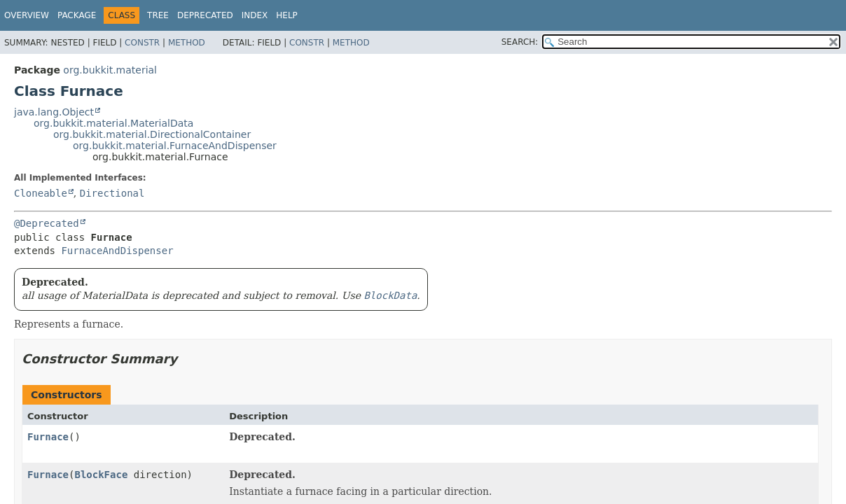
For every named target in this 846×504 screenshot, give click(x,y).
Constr (142, 43)
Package (77, 15)
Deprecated (205, 15)
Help (287, 15)
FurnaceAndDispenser (117, 251)
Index (255, 15)
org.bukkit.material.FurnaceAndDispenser (175, 146)
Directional (112, 193)
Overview (27, 15)
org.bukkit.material (110, 70)
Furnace (48, 437)
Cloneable (41, 193)
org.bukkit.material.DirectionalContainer (152, 134)
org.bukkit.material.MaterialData (113, 123)
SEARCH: (520, 42)
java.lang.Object (54, 112)
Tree (158, 15)
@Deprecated (47, 223)
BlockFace (101, 475)
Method (187, 43)
